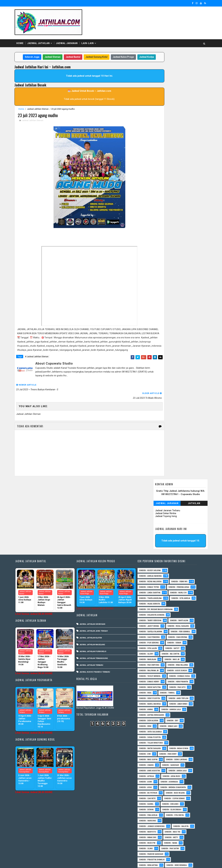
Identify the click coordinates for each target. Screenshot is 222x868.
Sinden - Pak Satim (173, 791)
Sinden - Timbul (170, 636)
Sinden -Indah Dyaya (182, 691)
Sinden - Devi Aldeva (152, 664)
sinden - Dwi (148, 697)
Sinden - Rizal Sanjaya (181, 563)
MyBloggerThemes (74, 862)
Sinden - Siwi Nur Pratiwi (154, 819)
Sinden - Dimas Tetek (152, 519)
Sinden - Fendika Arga (152, 525)
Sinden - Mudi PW (150, 786)
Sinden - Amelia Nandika (153, 508)
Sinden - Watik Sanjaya (153, 691)
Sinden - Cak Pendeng (180, 575)
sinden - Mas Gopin (151, 702)
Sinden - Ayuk (148, 730)
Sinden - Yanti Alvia (182, 558)
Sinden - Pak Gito (180, 630)
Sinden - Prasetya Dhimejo (155, 803)
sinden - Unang (149, 708)
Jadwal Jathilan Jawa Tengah (98, 563)
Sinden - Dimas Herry (181, 619)
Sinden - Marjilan (177, 597)
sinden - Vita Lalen (173, 586)
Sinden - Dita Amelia (151, 541)
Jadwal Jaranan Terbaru (162, 75)
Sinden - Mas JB (150, 602)
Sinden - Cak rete (150, 741)
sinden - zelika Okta (176, 847)
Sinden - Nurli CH (181, 530)
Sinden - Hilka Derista (180, 541)
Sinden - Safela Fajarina (154, 569)
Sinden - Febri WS (182, 513)
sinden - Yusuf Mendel (181, 613)
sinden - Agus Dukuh (152, 613)
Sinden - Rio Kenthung (153, 814)
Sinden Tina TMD (150, 842)
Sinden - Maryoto (151, 775)
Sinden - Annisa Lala (174, 652)
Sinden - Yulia (172, 836)
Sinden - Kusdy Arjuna (153, 502)
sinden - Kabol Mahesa (153, 647)
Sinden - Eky (175, 664)
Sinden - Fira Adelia (151, 758)
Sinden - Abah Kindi (181, 647)
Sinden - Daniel (149, 747)
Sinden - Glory (172, 591)
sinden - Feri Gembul (152, 575)
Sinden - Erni (148, 669)
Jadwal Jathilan (44, 36)
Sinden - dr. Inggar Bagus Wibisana (159, 547)
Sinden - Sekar (149, 586)
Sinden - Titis (178, 825)
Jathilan (189, 68)
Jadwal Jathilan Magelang (96, 576)
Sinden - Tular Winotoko (154, 686)
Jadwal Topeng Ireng (161, 80)
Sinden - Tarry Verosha (153, 558)
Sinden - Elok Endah (175, 753)
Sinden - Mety (174, 780)
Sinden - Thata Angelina (153, 536)
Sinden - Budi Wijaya (178, 736)
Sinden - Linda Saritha (153, 530)
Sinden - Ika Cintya (151, 597)
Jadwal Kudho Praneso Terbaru (99, 604)
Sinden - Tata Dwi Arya (153, 825)
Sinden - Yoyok (149, 836)
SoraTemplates (40, 862)
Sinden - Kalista (184, 769)
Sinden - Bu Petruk (151, 736)
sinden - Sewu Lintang (180, 702)
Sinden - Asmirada (172, 725)
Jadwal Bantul (77, 51)
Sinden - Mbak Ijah (172, 669)
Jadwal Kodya (83, 57)
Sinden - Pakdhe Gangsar (154, 797)
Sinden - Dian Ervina (152, 580)
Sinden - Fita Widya (178, 758)
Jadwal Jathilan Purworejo (97, 583)
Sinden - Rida (148, 636)
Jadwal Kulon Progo (127, 51)
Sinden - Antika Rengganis (155, 658)
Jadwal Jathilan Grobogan (96, 556)
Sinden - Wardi (177, 830)
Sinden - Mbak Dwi (151, 780)
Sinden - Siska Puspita (153, 680)
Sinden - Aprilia (150, 719)
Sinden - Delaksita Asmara (155, 552)
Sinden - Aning (149, 652)
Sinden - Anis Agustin (152, 714)
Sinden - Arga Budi (174, 719)
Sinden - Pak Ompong (175, 602)
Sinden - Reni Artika (151, 808)
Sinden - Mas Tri (175, 775)
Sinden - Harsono (151, 764)
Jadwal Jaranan (72, 36)
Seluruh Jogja (36, 51)
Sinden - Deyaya (149, 753)
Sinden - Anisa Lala (181, 714)
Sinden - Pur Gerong (179, 580)
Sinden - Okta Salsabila (153, 675)
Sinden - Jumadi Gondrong (155, 769)
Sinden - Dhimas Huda (152, 619)
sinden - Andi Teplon (181, 641)
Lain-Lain (93, 36)
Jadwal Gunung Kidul (100, 51)
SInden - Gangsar (173, 708)
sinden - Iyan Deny (171, 697)
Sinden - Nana (174, 786)
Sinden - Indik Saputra (153, 630)
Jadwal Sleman (56, 51)
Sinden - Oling (149, 791)
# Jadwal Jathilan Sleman (42, 367)
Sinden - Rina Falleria (152, 608)
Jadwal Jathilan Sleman (43, 109)
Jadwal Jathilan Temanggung (98, 590)
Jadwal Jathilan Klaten (95, 570)
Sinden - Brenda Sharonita (176, 730)
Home (25, 36)
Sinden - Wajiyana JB (181, 608)
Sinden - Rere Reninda (180, 808)
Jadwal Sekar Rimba (160, 78)
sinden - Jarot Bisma (152, 563)
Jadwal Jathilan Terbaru (95, 597)
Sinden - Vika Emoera (152, 830)
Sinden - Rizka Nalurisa (153, 513)
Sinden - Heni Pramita (152, 625)
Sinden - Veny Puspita (153, 641)
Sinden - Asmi (148, 725)
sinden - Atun (173, 842)
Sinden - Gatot (149, 591)
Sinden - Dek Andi (173, 747)
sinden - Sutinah (150, 847)
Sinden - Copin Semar (177, 741)
